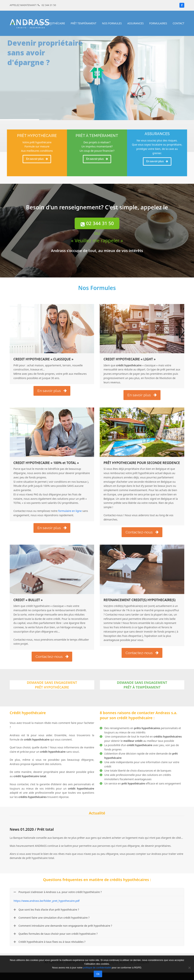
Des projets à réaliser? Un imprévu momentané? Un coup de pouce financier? (97, 147)
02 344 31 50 (49, 5)
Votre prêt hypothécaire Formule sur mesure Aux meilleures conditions (37, 147)
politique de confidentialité (97, 968)
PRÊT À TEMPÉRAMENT (97, 136)
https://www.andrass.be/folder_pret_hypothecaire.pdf (47, 901)
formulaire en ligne (70, 511)
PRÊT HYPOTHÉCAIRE (37, 136)
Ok (98, 974)
